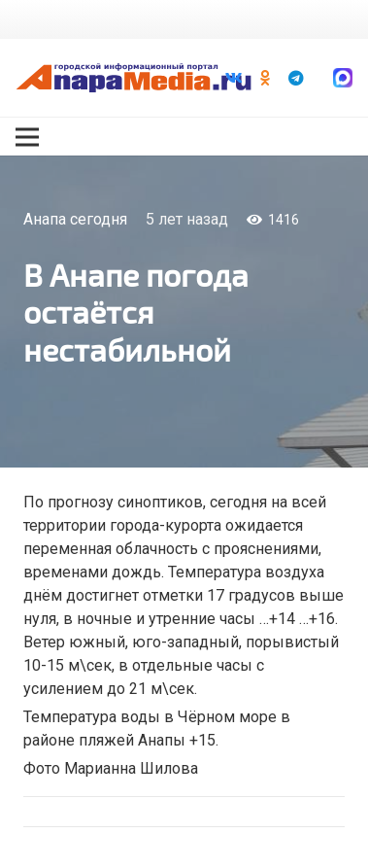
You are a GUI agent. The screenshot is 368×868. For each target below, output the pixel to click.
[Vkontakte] (234, 78)
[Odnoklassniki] (265, 78)
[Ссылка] (134, 78)
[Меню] (27, 137)
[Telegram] (296, 78)
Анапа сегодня (75, 219)
